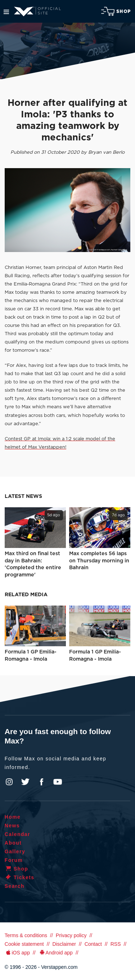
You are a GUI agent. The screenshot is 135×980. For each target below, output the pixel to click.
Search (15, 886)
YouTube (58, 782)
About (13, 843)
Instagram (9, 782)
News (12, 826)
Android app (56, 953)
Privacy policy (71, 935)
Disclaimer (64, 944)
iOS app (17, 953)
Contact (93, 944)
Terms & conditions (26, 935)
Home (13, 817)
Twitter (26, 782)
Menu (6, 12)
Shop (116, 11)
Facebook (41, 782)
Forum (14, 860)
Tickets (20, 877)
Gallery (15, 851)
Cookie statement (24, 944)
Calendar (17, 834)
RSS (116, 944)
